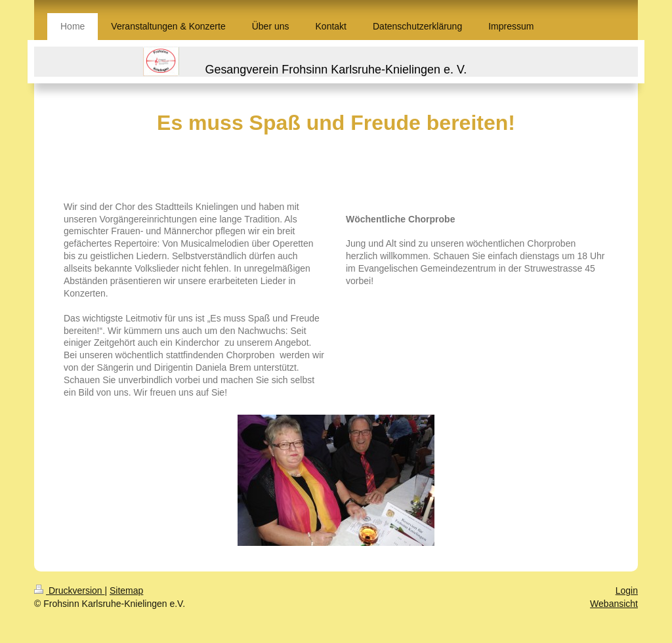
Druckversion (69, 591)
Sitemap (126, 591)
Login (627, 591)
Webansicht (614, 604)
